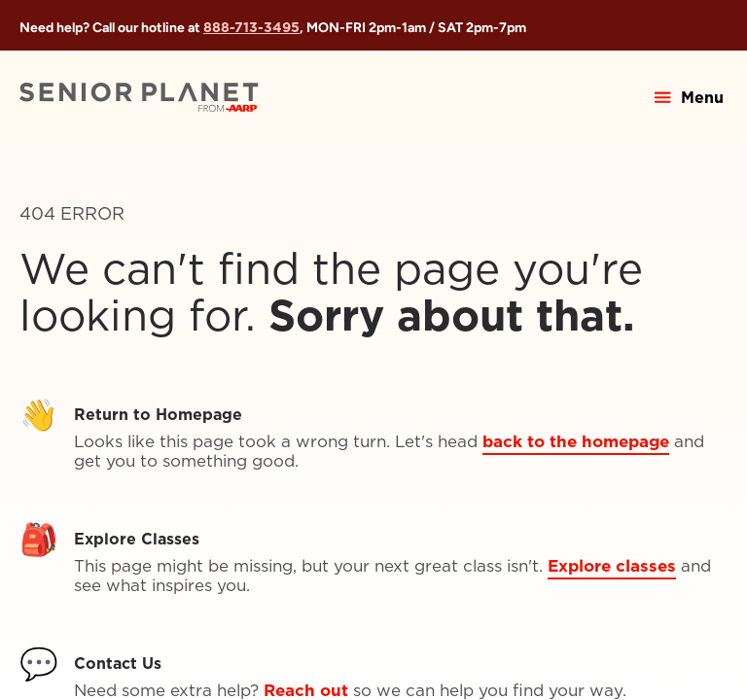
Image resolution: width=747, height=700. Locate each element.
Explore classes (612, 566)
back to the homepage (576, 441)
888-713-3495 (251, 27)
